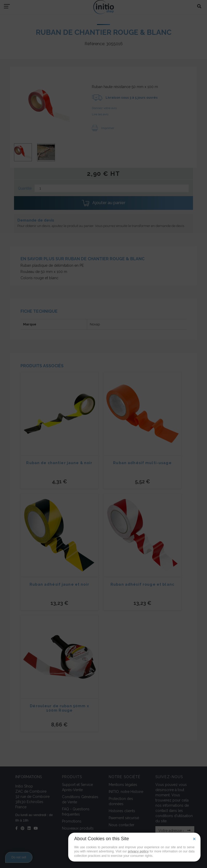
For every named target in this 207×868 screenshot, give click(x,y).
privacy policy (138, 851)
